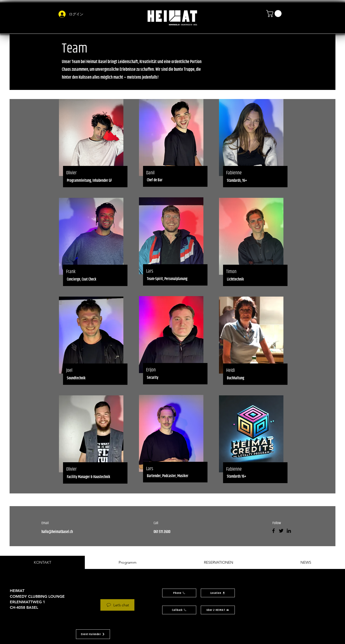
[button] (275, 14)
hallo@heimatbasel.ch (57, 532)
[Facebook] (273, 531)
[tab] (42, 562)
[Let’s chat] (117, 605)
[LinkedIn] (289, 531)
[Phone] (179, 593)
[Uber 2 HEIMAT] (218, 610)
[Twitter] (281, 531)
